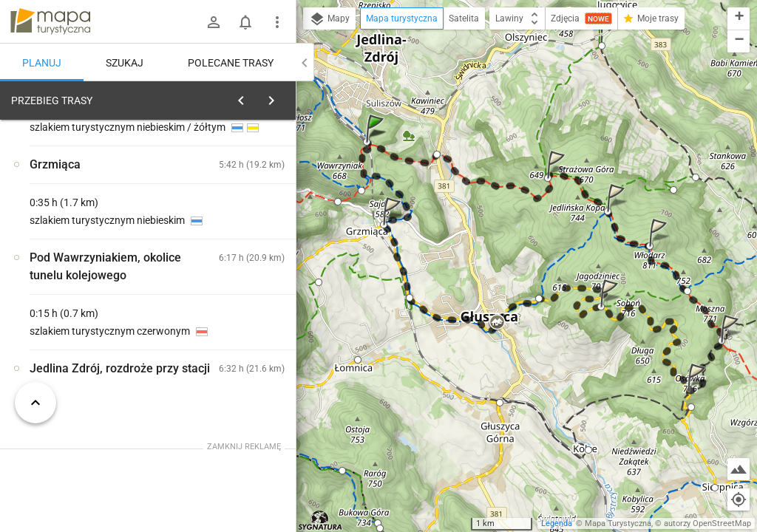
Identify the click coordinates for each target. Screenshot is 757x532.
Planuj (42, 63)
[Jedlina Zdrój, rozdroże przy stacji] (89, 327)
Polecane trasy (231, 63)
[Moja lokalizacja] (739, 499)
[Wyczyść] (279, 97)
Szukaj (125, 63)
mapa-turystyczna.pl (50, 21)
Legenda (557, 524)
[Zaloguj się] (214, 22)
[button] (377, 143)
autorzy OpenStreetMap (707, 524)
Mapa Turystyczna (618, 524)
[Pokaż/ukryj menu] (277, 22)
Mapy (329, 19)
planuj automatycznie (237, 204)
